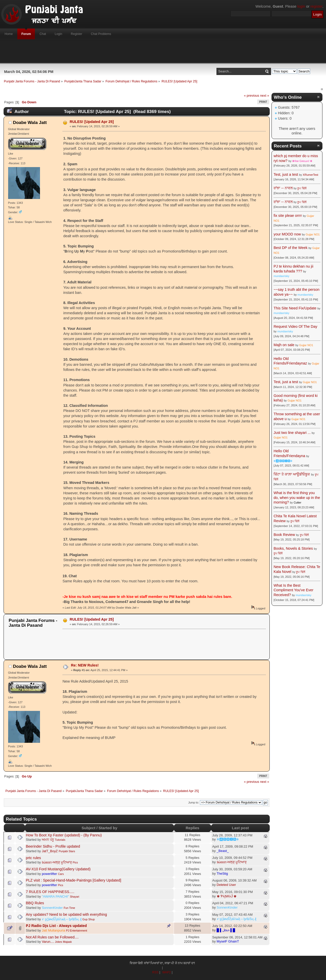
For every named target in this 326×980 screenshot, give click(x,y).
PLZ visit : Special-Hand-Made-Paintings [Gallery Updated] (74, 880)
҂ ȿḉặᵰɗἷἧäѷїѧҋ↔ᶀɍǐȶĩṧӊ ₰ (62, 919)
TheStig (222, 874)
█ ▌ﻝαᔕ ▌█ (226, 930)
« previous (252, 96)
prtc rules (33, 858)
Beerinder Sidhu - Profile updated (53, 846)
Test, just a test (286, 174)
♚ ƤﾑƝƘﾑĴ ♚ (227, 896)
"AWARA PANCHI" (55, 896)
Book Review (284, 535)
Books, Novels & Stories (293, 548)
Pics (75, 862)
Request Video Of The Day (295, 326)
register (316, 6)
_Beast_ (223, 851)
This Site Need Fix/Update (295, 308)
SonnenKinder (52, 908)
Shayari (74, 897)
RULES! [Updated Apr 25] (92, 122)
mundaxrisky (281, 276)
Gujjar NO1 (313, 234)
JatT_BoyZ (50, 851)
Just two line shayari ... (292, 433)
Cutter (297, 502)
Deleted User (226, 885)
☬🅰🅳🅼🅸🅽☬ (228, 839)
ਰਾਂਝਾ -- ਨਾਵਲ (283, 188)
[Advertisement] (163, 51)
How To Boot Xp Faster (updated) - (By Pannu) (64, 835)
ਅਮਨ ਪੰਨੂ (48, 840)
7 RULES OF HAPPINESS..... (50, 892)
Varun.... (48, 942)
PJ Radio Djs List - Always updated (56, 926)
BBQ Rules (35, 903)
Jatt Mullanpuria (53, 930)
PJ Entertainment (77, 931)
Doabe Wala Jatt (30, 122)
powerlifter (49, 874)
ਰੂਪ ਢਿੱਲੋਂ (302, 188)
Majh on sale (284, 345)
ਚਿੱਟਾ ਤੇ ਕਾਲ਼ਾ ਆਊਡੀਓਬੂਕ (292, 474)
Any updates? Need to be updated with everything (66, 914)
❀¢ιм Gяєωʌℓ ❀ (302, 161)
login (301, 6)
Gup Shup (89, 919)
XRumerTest (311, 175)
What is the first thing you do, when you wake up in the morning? (297, 498)
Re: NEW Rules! (85, 665)
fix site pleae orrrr (288, 216)
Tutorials (60, 840)
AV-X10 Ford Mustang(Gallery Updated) (58, 869)
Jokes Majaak (63, 942)
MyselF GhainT (228, 941)
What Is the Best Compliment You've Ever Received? (293, 590)
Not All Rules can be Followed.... (52, 937)
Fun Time (69, 908)
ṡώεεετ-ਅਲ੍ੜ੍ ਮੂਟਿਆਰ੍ (57, 862)
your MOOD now (287, 234)
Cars (61, 874)
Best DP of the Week (291, 248)
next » (264, 96)
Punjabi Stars (67, 851)
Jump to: (194, 802)
